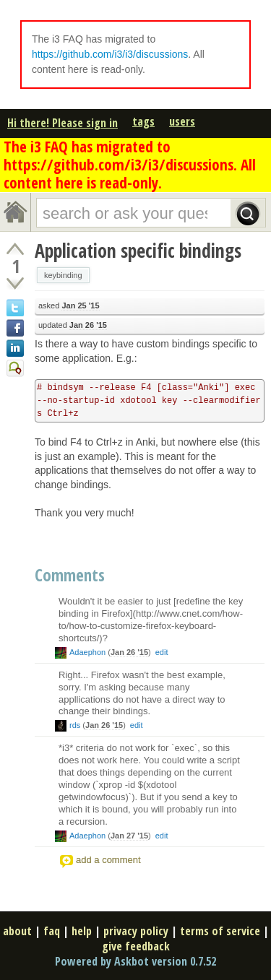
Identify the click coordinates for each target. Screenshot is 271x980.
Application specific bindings (138, 251)
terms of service (220, 931)
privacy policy (136, 931)
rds (75, 725)
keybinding (63, 275)
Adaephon (87, 652)
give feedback (136, 946)
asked (69, 306)
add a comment (108, 860)
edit (162, 652)
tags (143, 121)
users (182, 121)
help (82, 931)
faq (52, 931)
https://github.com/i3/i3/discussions (110, 54)
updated (73, 325)
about (17, 931)
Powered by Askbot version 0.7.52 (135, 961)
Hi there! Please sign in (63, 123)
